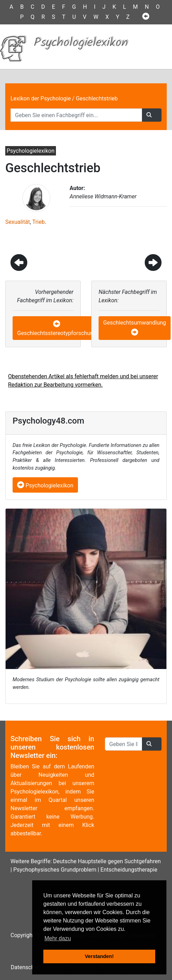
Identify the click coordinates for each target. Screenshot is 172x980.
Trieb (38, 222)
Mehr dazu (58, 938)
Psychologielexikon (45, 485)
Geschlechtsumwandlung (135, 323)
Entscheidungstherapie (129, 870)
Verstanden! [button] (99, 956)
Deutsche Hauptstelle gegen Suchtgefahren (107, 861)
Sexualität (17, 222)
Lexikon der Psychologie (41, 98)
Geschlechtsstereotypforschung (57, 333)
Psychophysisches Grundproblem (55, 870)
